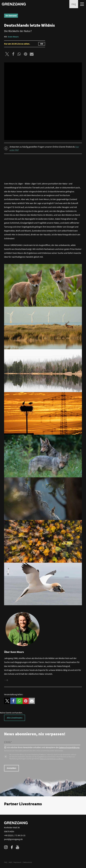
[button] (7, 54)
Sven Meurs (13, 37)
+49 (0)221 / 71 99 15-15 (15, 835)
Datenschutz (28, 862)
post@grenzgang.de (13, 839)
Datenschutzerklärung (69, 747)
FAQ (6, 862)
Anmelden (12, 768)
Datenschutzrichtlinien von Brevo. (52, 759)
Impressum (17, 862)
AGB (10, 862)
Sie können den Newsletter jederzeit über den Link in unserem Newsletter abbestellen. (34, 751)
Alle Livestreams (15, 718)
